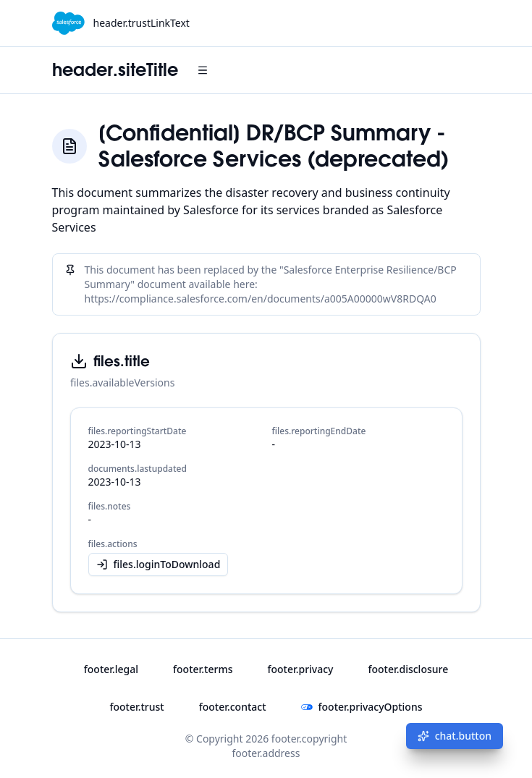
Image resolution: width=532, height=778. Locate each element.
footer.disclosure (408, 669)
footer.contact (233, 707)
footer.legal (111, 669)
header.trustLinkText (142, 23)
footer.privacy (300, 669)
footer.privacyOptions (362, 707)
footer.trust (136, 707)
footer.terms (203, 669)
